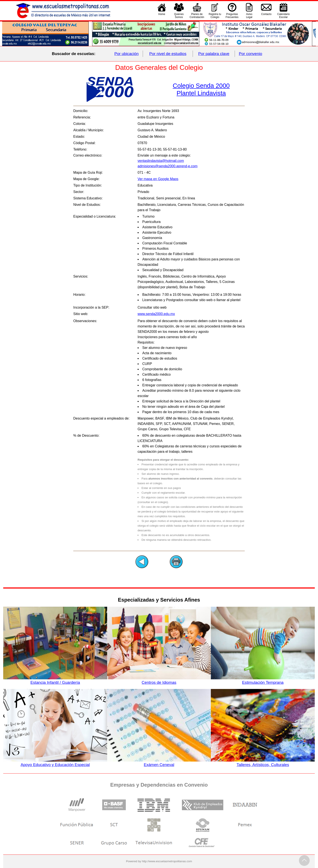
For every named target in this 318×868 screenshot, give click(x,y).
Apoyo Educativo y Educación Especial (55, 762)
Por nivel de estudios (168, 54)
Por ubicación (127, 54)
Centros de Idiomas (159, 680)
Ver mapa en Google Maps (158, 179)
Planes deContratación (197, 16)
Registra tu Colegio (215, 16)
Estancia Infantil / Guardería (55, 680)
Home (162, 16)
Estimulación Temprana (263, 680)
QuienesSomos (179, 16)
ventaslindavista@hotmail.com (161, 161)
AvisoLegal (249, 16)
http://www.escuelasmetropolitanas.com (167, 861)
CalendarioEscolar (283, 16)
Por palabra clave (214, 54)
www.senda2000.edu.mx (156, 314)
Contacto (266, 16)
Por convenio (251, 54)
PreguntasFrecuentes (232, 16)
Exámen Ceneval (159, 762)
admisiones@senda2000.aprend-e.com (168, 166)
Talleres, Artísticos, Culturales (263, 762)
